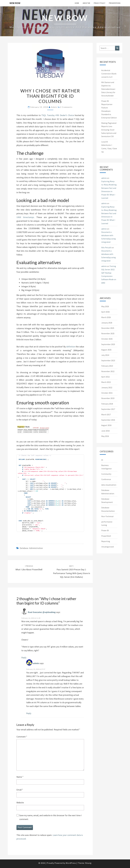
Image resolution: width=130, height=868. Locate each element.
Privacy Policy (100, 3)
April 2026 (105, 312)
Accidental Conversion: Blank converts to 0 (109, 74)
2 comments (66, 107)
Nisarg (88, 863)
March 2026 (106, 317)
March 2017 (106, 414)
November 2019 (108, 398)
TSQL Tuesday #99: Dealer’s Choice (58, 115)
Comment (22, 737)
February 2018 (107, 404)
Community (106, 474)
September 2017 (108, 409)
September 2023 (108, 360)
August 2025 (106, 350)
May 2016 (105, 436)
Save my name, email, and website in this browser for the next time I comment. (50, 817)
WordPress (71, 863)
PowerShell (106, 536)
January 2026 (107, 323)
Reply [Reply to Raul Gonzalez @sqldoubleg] (24, 658)
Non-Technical (107, 516)
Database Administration (31, 548)
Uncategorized (107, 547)
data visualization (109, 485)
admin (54, 107)
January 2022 (107, 387)
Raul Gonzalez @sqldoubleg (42, 612)
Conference (106, 479)
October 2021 (107, 393)
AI (102, 460)
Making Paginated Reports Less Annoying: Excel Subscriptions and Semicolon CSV (109, 130)
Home (77, 3)
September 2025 (108, 344)
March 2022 (106, 382)
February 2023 (107, 366)
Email (20, 790)
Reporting (106, 541)
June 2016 (105, 431)
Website (20, 803)
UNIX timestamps (25, 217)
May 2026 (105, 306)
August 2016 (106, 425)
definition (71, 347)
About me (86, 3)
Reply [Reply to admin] (29, 713)
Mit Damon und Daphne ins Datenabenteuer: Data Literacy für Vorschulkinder (108, 89)
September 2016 (108, 420)
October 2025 (107, 339)
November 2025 (108, 333)
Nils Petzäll (106, 247)
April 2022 (105, 377)
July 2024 (105, 355)
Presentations (115, 3)
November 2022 (108, 371)
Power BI (105, 530)
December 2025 (108, 328)
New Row (15, 3)
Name (20, 777)
